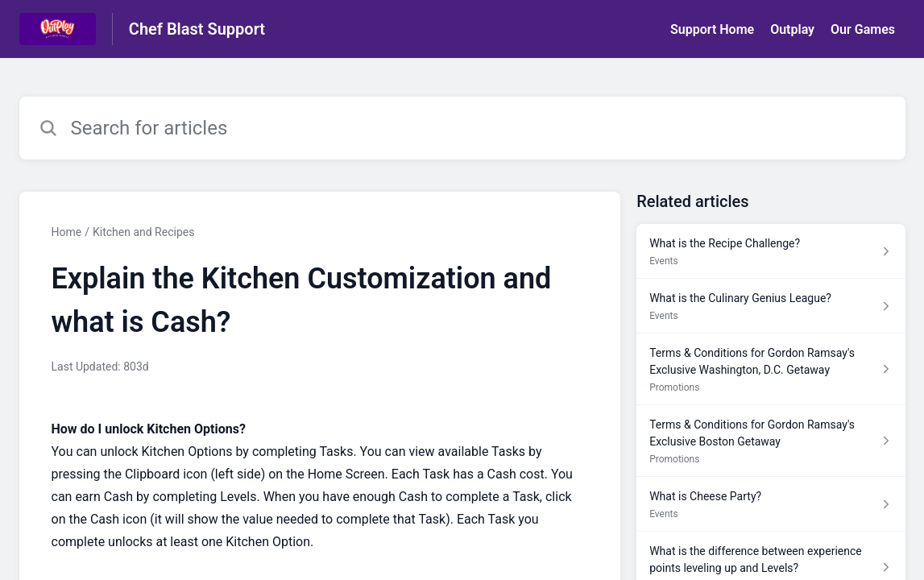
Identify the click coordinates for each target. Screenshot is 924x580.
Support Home (712, 29)
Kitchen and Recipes (143, 232)
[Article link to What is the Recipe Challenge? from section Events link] (771, 251)
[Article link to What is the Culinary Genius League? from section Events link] (771, 306)
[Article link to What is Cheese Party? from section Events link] (771, 504)
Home (67, 232)
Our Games (863, 29)
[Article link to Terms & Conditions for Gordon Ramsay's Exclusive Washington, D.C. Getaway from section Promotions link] (771, 369)
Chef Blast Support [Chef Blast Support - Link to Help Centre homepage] (197, 29)
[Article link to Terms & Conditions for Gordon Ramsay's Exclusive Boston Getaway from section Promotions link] (771, 441)
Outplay (792, 29)
